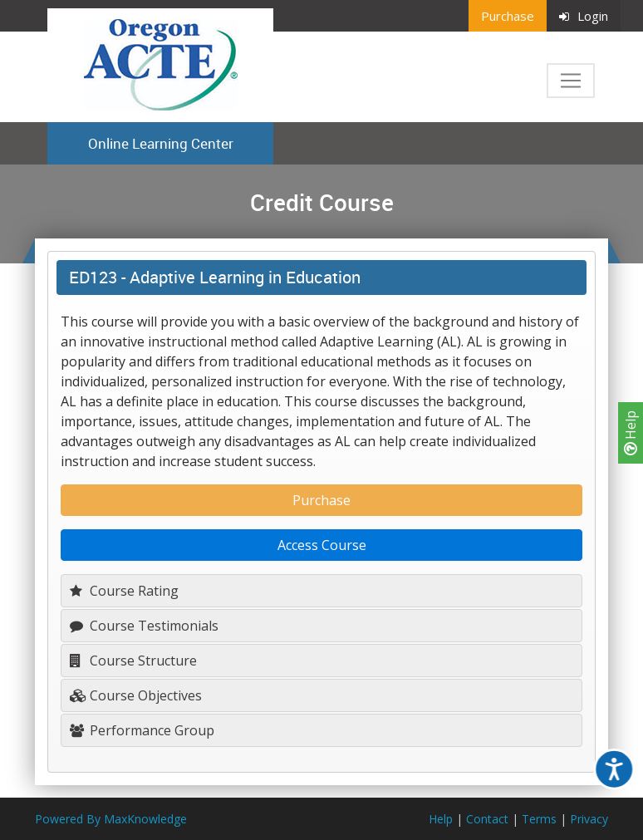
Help (631, 433)
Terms (539, 819)
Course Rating (124, 591)
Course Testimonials (144, 626)
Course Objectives (136, 695)
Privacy (589, 819)
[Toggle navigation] (571, 81)
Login (584, 16)
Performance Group (142, 730)
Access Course (322, 545)
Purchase (508, 16)
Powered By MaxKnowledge (111, 819)
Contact (487, 819)
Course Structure (133, 661)
